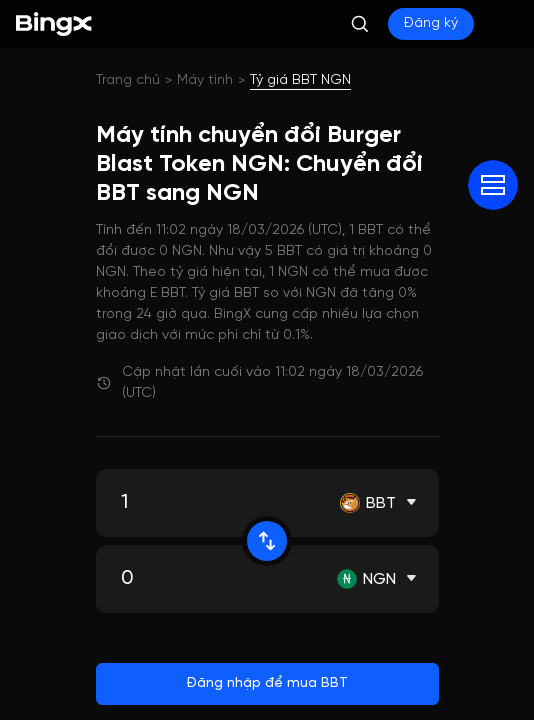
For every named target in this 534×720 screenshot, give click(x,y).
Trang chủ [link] (128, 80)
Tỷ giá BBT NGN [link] (300, 80)
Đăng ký (431, 23)
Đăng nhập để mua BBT (267, 683)
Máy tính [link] (205, 80)
